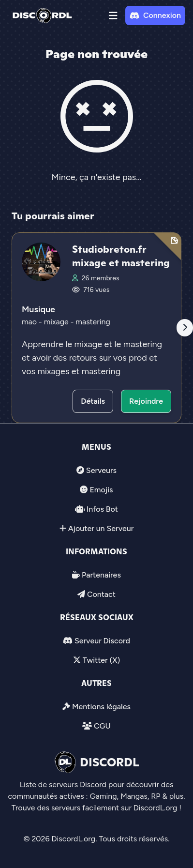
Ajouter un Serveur (101, 528)
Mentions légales (101, 707)
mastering (93, 322)
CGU (102, 726)
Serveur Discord (102, 641)
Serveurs (101, 470)
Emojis (101, 490)
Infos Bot (102, 509)
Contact (101, 594)
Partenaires (101, 575)
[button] (113, 15)
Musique (38, 309)
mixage (57, 322)
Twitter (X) (101, 660)
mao (30, 322)
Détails (93, 401)
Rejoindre (146, 401)
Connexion (155, 15)
